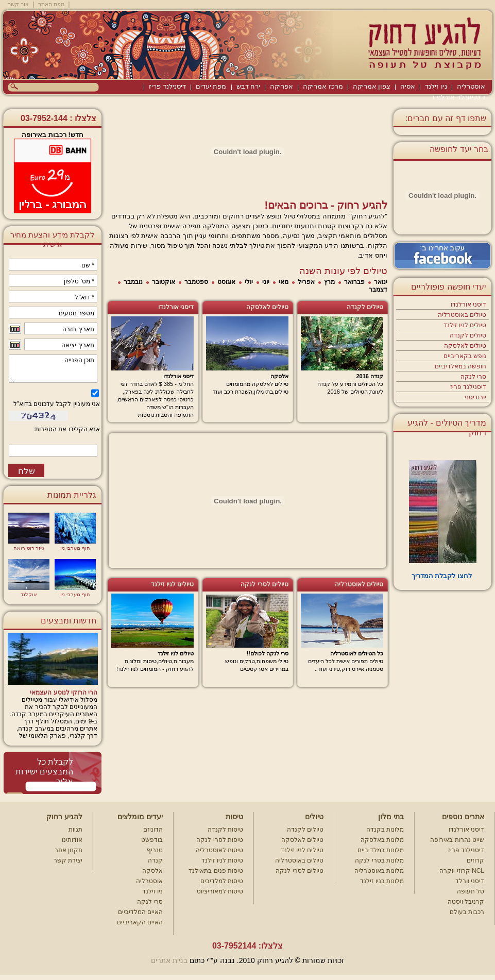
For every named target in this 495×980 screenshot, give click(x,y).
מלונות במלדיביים (381, 850)
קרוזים (475, 860)
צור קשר (18, 4)
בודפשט (152, 840)
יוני (266, 282)
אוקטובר (164, 282)
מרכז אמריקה (323, 86)
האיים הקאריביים (140, 922)
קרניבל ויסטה (466, 902)
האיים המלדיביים (140, 912)
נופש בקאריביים (465, 356)
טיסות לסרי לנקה (220, 840)
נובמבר (133, 282)
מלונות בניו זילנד (382, 881)
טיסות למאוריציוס (220, 891)
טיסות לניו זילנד (222, 860)
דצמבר (378, 290)
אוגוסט (226, 282)
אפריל (306, 282)
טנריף (155, 850)
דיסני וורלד (470, 881)
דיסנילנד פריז (167, 86)
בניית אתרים (169, 960)
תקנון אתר (69, 850)
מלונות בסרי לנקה (379, 860)
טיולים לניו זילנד (465, 325)
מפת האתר (51, 4)
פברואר (354, 282)
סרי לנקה (473, 377)
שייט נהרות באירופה (457, 840)
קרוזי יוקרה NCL (462, 871)
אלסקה (152, 871)
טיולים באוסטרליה (462, 315)
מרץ (329, 282)
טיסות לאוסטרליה (219, 850)
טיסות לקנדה (225, 830)
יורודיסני (475, 397)
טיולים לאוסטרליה (359, 584)
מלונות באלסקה (382, 840)
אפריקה (281, 86)
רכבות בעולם (467, 912)
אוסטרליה (471, 86)
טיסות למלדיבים (222, 881)
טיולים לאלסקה (465, 346)
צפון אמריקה (372, 86)
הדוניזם (153, 830)
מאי (284, 282)
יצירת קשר (68, 860)
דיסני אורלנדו (468, 305)
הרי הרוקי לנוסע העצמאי (64, 692)
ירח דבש (249, 86)
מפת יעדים (211, 86)
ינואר (381, 282)
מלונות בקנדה (385, 830)
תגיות (75, 830)
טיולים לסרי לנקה (264, 584)
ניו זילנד (436, 86)
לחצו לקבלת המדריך (443, 576)
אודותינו (72, 840)
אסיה (408, 86)
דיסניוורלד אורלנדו (459, 97)
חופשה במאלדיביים (460, 366)
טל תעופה (471, 891)
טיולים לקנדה (468, 335)
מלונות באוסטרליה (379, 871)
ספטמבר (196, 282)
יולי (249, 282)
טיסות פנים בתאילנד (216, 871)
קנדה (155, 860)
